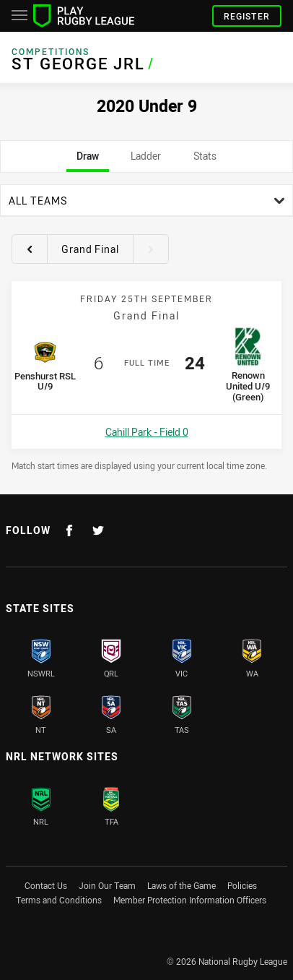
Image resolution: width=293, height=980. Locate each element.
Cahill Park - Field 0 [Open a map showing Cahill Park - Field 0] (147, 432)
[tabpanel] (146, 328)
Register (247, 16)
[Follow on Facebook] (69, 530)
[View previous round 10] (30, 249)
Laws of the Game (182, 885)
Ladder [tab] (146, 160)
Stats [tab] (205, 160)
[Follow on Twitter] (98, 530)
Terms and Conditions (59, 900)
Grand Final (90, 249)
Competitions (51, 52)
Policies (242, 885)
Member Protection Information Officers (190, 900)
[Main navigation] (19, 16)
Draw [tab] (88, 160)
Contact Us (46, 885)
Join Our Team (107, 885)
